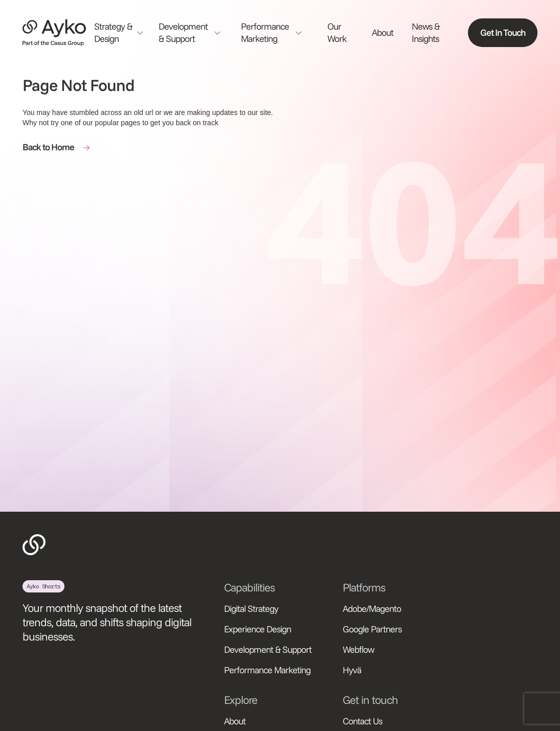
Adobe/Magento (372, 609)
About (383, 32)
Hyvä (352, 670)
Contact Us (362, 721)
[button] (122, 33)
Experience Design (257, 629)
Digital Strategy (251, 609)
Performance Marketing (267, 670)
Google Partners (372, 629)
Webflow (359, 649)
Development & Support (268, 649)
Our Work (337, 32)
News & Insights (425, 32)
